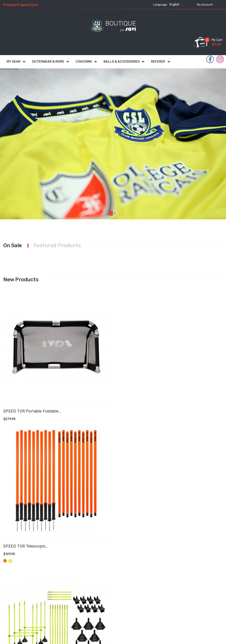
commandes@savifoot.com (200, 602)
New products (85, 577)
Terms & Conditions (111, 572)
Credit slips (137, 587)
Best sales (86, 588)
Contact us (112, 602)
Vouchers (136, 604)
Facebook (210, 60)
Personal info (138, 569)
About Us (110, 593)
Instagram (220, 59)
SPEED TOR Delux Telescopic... (133, 357)
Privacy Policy (109, 583)
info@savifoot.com (180, 612)
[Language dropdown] (176, 5)
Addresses (136, 596)
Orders (134, 578)
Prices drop (87, 569)
